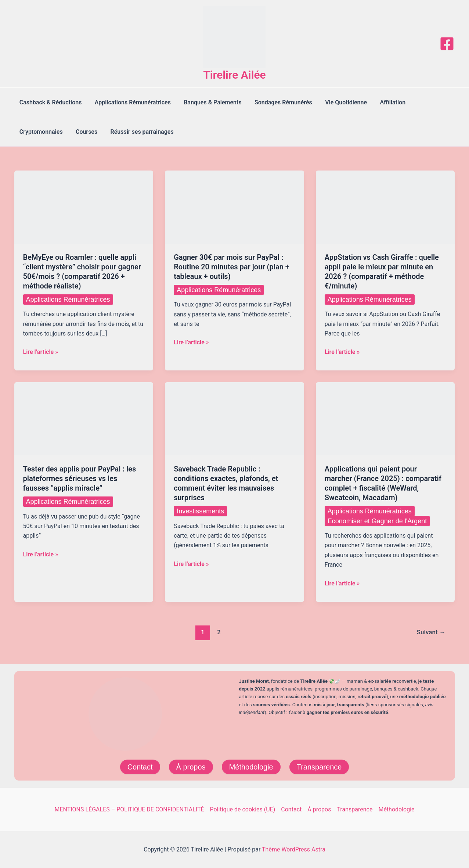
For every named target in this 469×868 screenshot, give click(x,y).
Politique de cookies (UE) (243, 809)
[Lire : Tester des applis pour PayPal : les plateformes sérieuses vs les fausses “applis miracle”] (84, 418)
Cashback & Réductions (50, 102)
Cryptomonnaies (40, 132)
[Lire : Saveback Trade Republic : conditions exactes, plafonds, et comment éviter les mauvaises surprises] (235, 418)
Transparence (319, 767)
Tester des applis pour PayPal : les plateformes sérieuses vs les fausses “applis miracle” (80, 478)
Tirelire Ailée (235, 75)
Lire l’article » (41, 352)
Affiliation (386, 102)
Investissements (200, 511)
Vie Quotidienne (340, 102)
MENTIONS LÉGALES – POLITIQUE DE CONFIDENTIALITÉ (129, 809)
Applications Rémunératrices (131, 102)
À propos (191, 767)
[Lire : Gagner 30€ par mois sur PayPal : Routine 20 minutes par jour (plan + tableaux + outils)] (235, 207)
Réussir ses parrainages (139, 132)
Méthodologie (251, 767)
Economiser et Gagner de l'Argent (377, 521)
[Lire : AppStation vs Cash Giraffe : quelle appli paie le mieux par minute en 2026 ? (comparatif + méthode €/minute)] (385, 207)
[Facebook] (447, 44)
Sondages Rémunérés (279, 102)
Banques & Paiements (210, 102)
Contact (140, 767)
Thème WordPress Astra (294, 849)
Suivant (431, 632)
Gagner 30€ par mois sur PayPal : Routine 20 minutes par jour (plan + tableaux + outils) (232, 267)
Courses (85, 132)
